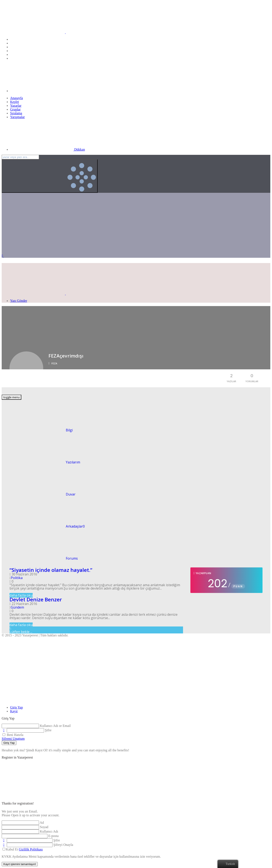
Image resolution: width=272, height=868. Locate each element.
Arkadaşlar (43, 526)
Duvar (39, 494)
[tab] (16, 707)
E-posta (53, 836)
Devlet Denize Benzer (36, 599)
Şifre (48, 730)
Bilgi (37, 430)
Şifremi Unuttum (13, 739)
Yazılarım (41, 462)
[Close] (33, 700)
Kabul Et (23, 849)
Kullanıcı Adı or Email (55, 726)
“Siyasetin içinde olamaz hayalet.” (51, 570)
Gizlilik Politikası (31, 849)
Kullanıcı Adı (49, 831)
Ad (42, 823)
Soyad (44, 827)
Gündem (17, 607)
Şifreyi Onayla (63, 845)
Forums (40, 558)
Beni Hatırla (13, 735)
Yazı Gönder (19, 301)
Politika (17, 578)
